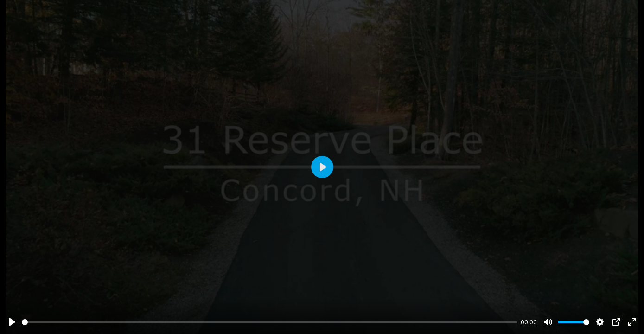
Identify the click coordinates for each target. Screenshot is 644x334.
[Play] (12, 322)
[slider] (270, 322)
